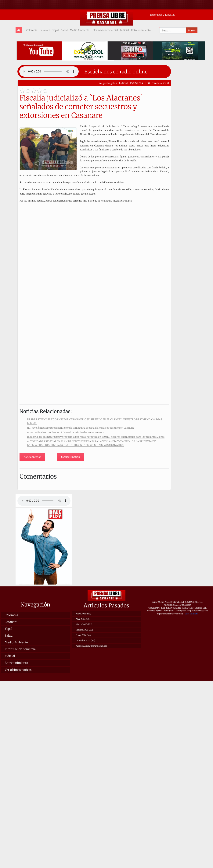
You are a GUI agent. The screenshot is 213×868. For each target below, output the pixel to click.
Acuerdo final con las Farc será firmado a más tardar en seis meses (65, 432)
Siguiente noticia (70, 457)
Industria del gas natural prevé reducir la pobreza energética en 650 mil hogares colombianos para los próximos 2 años (96, 437)
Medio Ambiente (80, 30)
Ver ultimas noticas (18, 670)
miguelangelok (108, 83)
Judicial (125, 30)
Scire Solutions (192, 614)
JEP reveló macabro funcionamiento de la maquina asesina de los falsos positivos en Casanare (81, 428)
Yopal (56, 30)
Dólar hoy (156, 15)
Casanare (45, 30)
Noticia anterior (32, 457)
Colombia (32, 30)
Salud (64, 30)
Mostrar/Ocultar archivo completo (91, 646)
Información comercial (105, 30)
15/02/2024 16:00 (140, 83)
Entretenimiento (141, 30)
